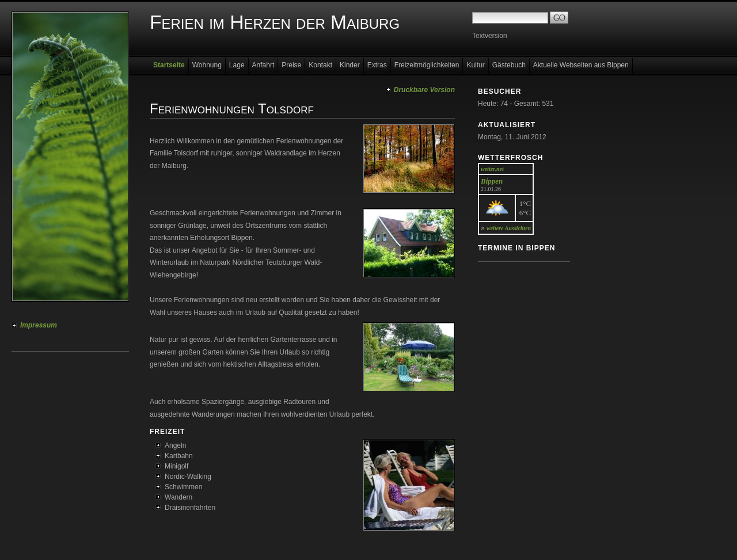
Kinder (350, 65)
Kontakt (320, 65)
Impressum (39, 325)
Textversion (490, 36)
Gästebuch (509, 65)
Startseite (169, 65)
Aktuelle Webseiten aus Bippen (581, 65)
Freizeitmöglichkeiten (427, 65)
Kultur (475, 65)
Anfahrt (263, 65)
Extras (377, 65)
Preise (291, 65)
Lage (237, 65)
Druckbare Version (424, 90)
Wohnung (207, 65)
